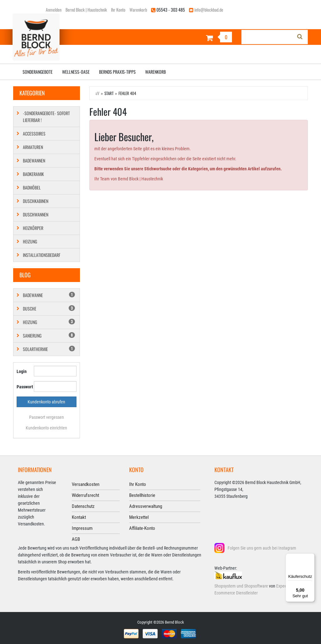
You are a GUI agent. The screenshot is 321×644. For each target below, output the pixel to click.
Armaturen (33, 147)
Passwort (23, 387)
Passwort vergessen (47, 417)
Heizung (30, 241)
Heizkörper (33, 228)
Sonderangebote (38, 72)
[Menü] (311, 557)
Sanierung (49, 335)
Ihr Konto (118, 10)
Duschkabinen (36, 201)
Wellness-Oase (76, 72)
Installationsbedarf (42, 255)
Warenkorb (138, 10)
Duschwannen (36, 214)
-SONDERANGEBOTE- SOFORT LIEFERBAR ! (46, 117)
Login (22, 371)
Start (109, 93)
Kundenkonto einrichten (46, 428)
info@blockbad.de (209, 10)
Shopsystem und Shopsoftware (241, 586)
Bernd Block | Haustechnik (86, 10)
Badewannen (34, 160)
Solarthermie (49, 349)
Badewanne (49, 295)
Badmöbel (32, 187)
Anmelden (54, 10)
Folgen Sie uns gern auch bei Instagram (262, 548)
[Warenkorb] (199, 38)
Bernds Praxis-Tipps (117, 72)
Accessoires (34, 133)
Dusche (49, 309)
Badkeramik (33, 174)
